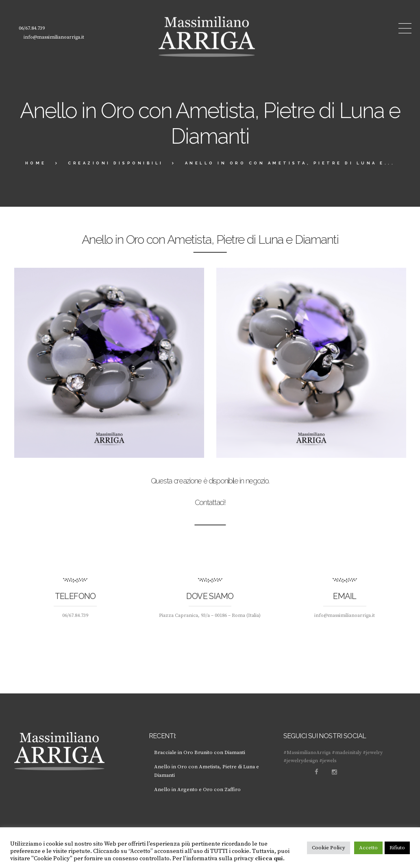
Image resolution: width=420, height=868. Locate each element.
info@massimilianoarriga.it (54, 37)
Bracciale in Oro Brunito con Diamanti (201, 752)
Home (36, 163)
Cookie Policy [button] (329, 848)
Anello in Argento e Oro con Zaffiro (198, 789)
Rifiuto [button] (397, 848)
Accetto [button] (368, 848)
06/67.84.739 (32, 28)
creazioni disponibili (116, 163)
